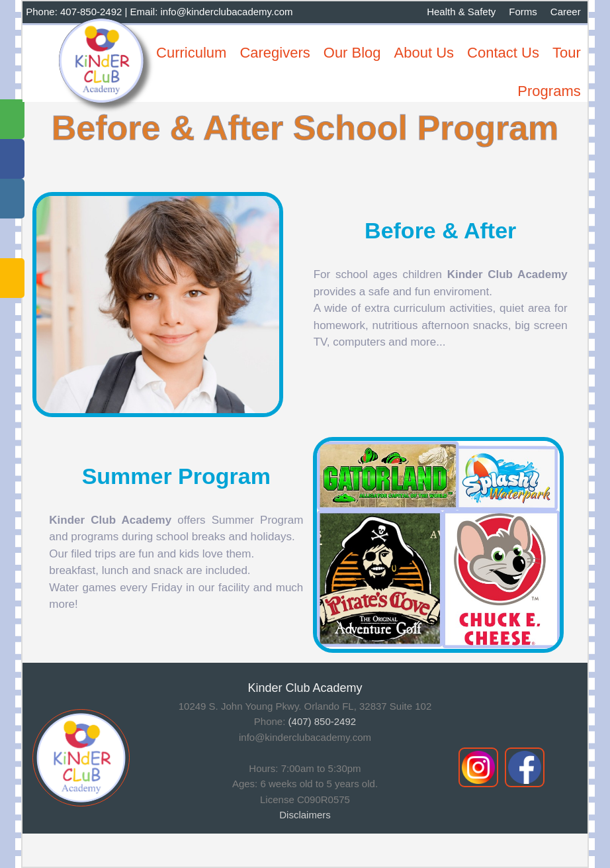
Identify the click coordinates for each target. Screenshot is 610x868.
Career (566, 12)
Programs (549, 91)
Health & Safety (461, 12)
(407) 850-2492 (323, 721)
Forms (523, 12)
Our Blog (352, 53)
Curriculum (191, 53)
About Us (424, 53)
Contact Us (503, 53)
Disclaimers (305, 815)
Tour (567, 53)
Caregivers (275, 53)
